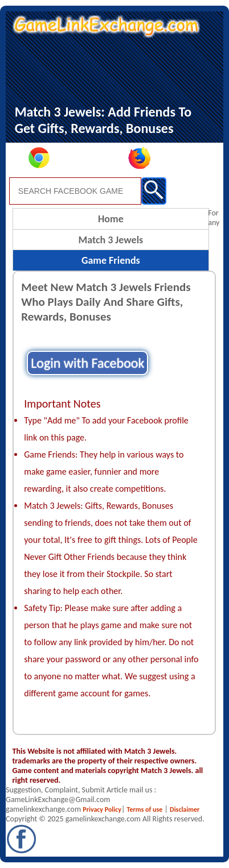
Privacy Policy (102, 809)
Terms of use (145, 809)
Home (111, 219)
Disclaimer (185, 809)
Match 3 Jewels (111, 240)
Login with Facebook (87, 363)
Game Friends (111, 260)
